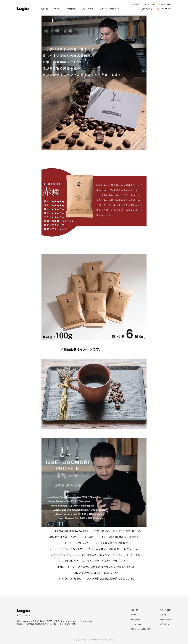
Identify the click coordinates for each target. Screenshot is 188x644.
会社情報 (163, 615)
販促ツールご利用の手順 (110, 9)
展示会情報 (71, 9)
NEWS (57, 9)
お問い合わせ (147, 9)
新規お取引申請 (166, 4)
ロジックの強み (150, 4)
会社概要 (136, 4)
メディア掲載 (88, 9)
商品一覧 (44, 9)
